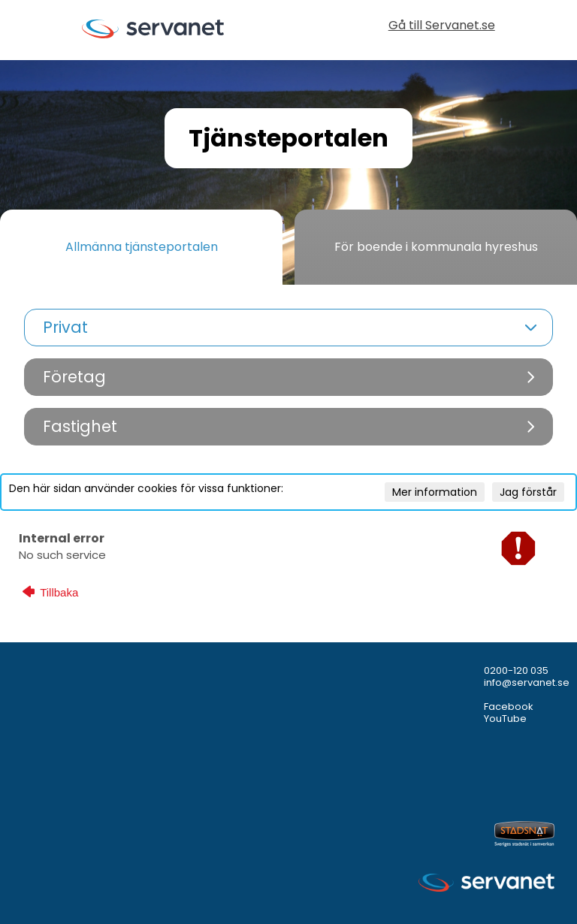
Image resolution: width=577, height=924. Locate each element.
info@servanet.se (527, 682)
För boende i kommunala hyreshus (436, 247)
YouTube (505, 719)
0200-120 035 (516, 670)
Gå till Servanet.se (442, 27)
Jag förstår (528, 492)
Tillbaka (50, 592)
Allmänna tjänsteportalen (142, 247)
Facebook (509, 707)
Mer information (435, 492)
